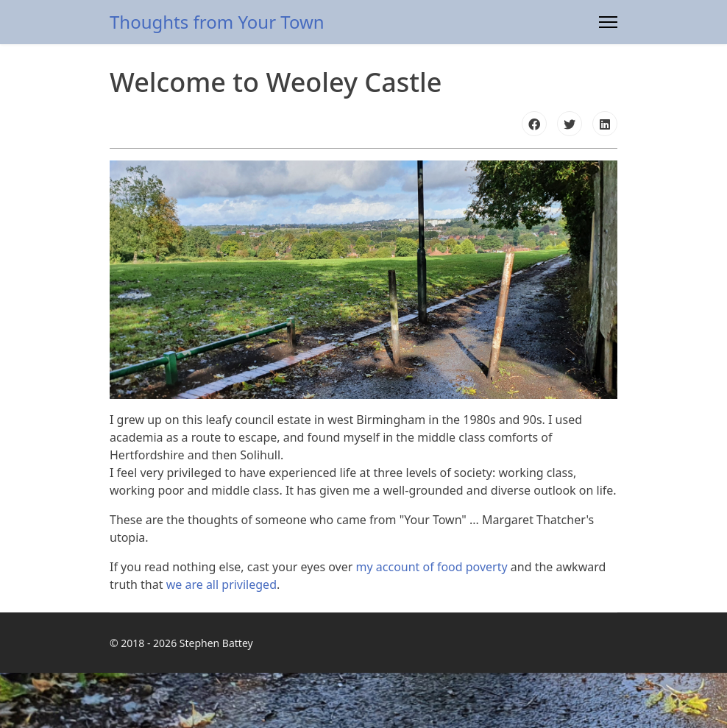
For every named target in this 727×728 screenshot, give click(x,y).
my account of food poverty (432, 567)
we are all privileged (221, 584)
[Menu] (608, 22)
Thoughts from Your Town (217, 22)
